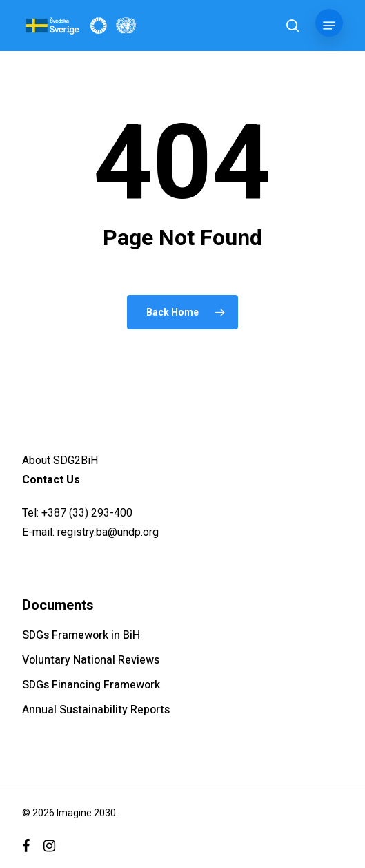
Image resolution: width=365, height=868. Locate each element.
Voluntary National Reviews (91, 660)
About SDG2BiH (60, 460)
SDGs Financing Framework (91, 685)
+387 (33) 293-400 (87, 513)
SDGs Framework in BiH (81, 635)
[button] (329, 26)
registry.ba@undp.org (108, 532)
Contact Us (51, 480)
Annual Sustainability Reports (96, 710)
